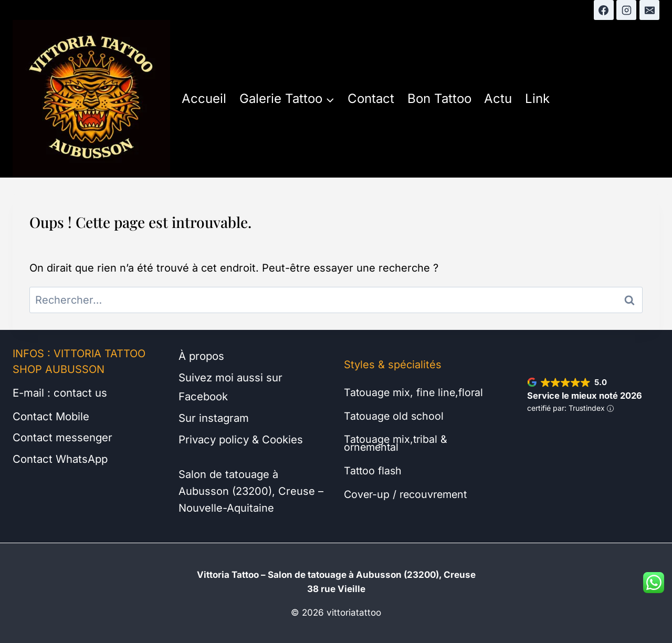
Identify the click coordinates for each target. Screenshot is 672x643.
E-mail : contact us (59, 393)
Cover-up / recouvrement (408, 492)
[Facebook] (604, 10)
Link (537, 98)
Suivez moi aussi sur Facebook (230, 387)
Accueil (204, 98)
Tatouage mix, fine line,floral (415, 392)
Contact (371, 98)
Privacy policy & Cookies (240, 438)
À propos (201, 356)
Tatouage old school (395, 416)
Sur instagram (214, 417)
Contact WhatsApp (60, 458)
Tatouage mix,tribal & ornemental (397, 442)
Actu (498, 98)
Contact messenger (62, 437)
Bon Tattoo (439, 98)
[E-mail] (649, 10)
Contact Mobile (51, 416)
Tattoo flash (374, 469)
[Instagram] (626, 10)
